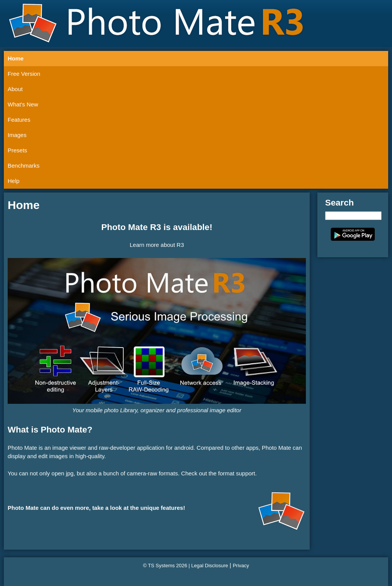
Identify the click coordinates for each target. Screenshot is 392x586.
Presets (17, 150)
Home (16, 58)
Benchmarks (24, 166)
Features (19, 120)
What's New (23, 104)
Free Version (24, 74)
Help (14, 181)
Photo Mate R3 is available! (157, 227)
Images (17, 135)
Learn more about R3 (157, 245)
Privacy (241, 566)
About (15, 89)
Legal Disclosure (210, 566)
